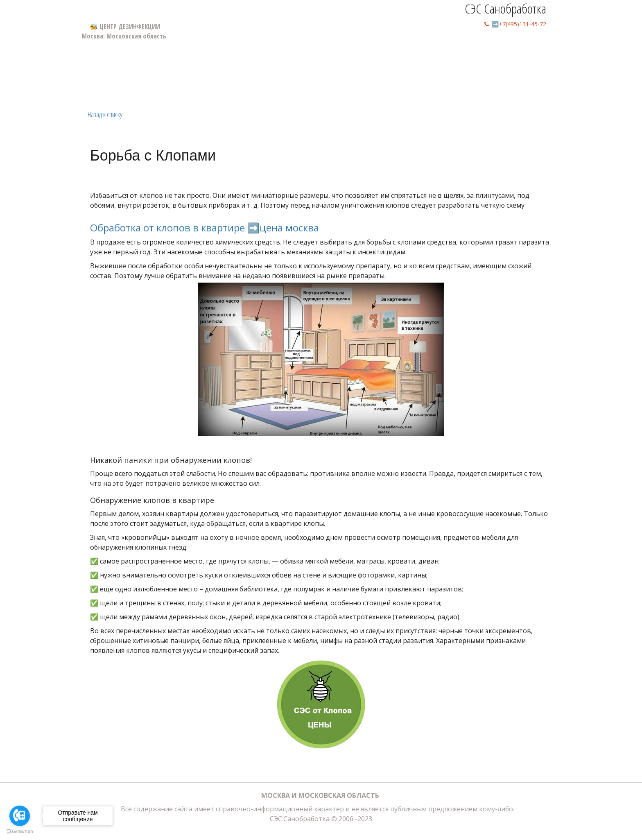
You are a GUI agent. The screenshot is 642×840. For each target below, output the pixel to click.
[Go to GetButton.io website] (20, 832)
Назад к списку (105, 114)
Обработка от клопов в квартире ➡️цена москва (205, 228)
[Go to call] (20, 816)
